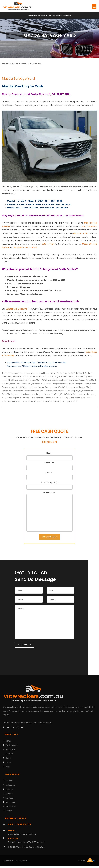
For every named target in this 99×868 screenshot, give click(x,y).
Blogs (8, 767)
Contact (9, 762)
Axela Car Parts (72, 373)
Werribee (9, 781)
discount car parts (81, 234)
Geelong (9, 789)
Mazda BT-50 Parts (10, 380)
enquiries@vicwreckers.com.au (22, 832)
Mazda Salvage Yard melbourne (26, 391)
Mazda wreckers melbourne (80, 398)
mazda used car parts (87, 394)
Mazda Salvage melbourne (27, 387)
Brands (9, 758)
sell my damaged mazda (37, 401)
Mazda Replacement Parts (21, 384)
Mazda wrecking (9, 401)
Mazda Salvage (38, 384)
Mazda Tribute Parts (69, 394)
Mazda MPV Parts (43, 380)
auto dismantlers (90, 226)
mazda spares (38, 394)
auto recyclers (48, 244)
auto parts (27, 373)
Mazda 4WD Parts (34, 377)
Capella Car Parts (86, 373)
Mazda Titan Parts (52, 394)
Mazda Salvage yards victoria (52, 391)
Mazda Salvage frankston (79, 384)
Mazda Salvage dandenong (57, 384)
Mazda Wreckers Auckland (25, 248)
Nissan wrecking (14, 366)
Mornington (11, 807)
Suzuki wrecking (59, 363)
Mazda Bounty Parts (84, 377)
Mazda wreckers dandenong (56, 398)
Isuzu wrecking (14, 363)
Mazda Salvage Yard (18, 78)
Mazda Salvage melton (48, 387)
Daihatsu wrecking (48, 366)
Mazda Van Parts (37, 398)
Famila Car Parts (19, 377)
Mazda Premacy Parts (81, 380)
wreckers (36, 373)
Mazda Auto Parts (50, 377)
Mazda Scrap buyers (73, 391)
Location (9, 754)
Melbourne (10, 785)
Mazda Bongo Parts (66, 377)
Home (8, 741)
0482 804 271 (49, 442)
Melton (9, 811)
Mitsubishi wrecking (31, 366)
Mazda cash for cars (27, 380)
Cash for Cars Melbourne (16, 309)
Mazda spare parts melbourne (19, 394)
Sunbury (9, 794)
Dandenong (11, 802)
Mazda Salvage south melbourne (72, 387)
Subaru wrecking (28, 363)
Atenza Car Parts (57, 373)
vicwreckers (73, 401)
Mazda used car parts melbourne (15, 398)
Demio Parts (7, 377)
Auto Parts (10, 750)
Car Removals (11, 745)
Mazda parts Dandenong (62, 380)
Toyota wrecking (44, 363)
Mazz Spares (21, 401)
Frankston (10, 798)
